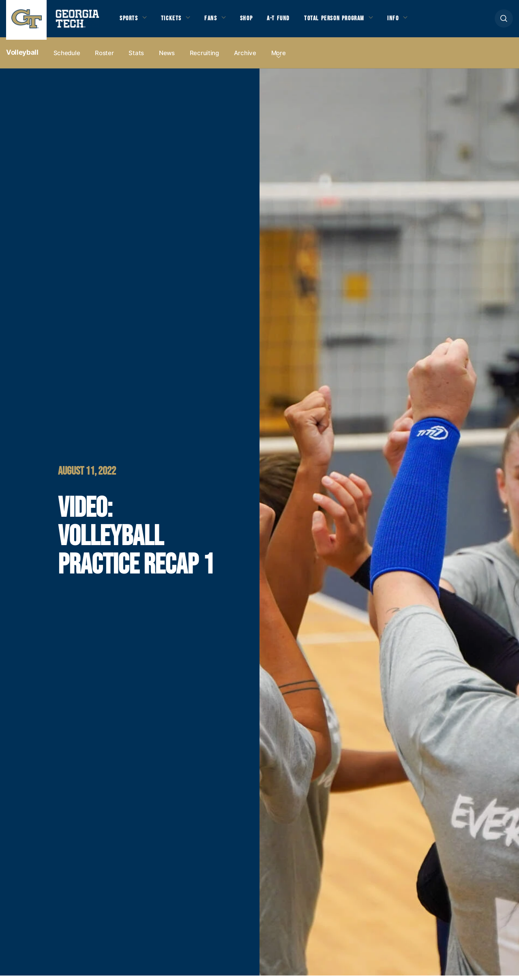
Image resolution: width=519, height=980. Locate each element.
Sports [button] (130, 21)
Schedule (67, 57)
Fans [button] (215, 21)
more (279, 57)
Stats (136, 57)
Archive (245, 57)
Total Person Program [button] (343, 21)
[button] (504, 21)
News (167, 57)
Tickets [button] (174, 21)
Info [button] (406, 21)
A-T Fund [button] (285, 21)
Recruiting (204, 57)
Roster (104, 57)
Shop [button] (252, 21)
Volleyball (22, 57)
